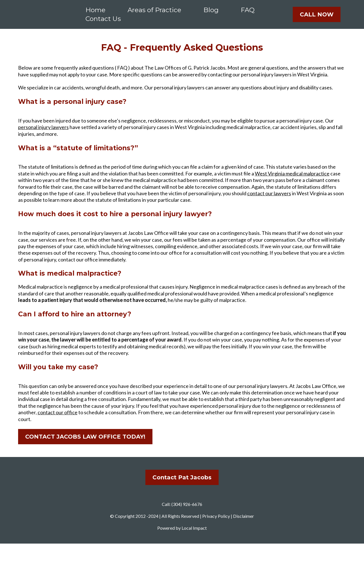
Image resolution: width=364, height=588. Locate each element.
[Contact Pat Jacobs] (182, 484)
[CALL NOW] (317, 18)
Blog (211, 13)
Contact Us (103, 22)
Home (95, 13)
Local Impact (194, 572)
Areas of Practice (154, 13)
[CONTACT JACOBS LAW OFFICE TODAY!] (85, 444)
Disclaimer (244, 560)
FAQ (248, 13)
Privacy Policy (216, 560)
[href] (182, 525)
